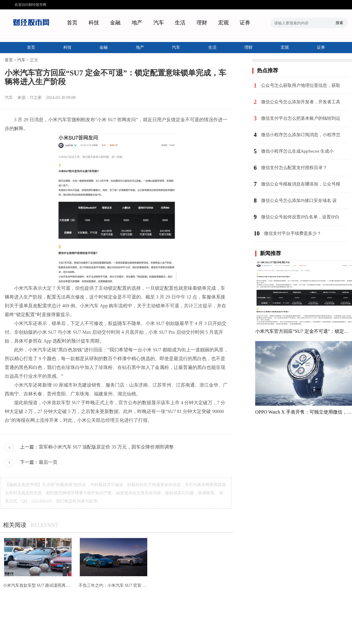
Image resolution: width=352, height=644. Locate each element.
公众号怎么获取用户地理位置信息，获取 (301, 85)
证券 (245, 23)
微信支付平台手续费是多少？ (293, 233)
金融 (115, 23)
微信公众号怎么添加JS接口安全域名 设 (299, 200)
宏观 (224, 23)
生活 (180, 23)
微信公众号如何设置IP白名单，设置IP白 (300, 217)
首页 (72, 23)
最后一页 (48, 462)
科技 (94, 23)
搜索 (339, 23)
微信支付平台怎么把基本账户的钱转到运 (301, 118)
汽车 (159, 23)
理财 (202, 23)
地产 (137, 23)
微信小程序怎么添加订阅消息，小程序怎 (301, 135)
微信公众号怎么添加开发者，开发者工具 (301, 102)
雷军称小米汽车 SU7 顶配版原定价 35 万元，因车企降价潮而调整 (106, 447)
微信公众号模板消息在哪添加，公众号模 (301, 184)
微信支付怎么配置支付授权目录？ (294, 168)
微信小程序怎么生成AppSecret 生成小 (297, 151)
